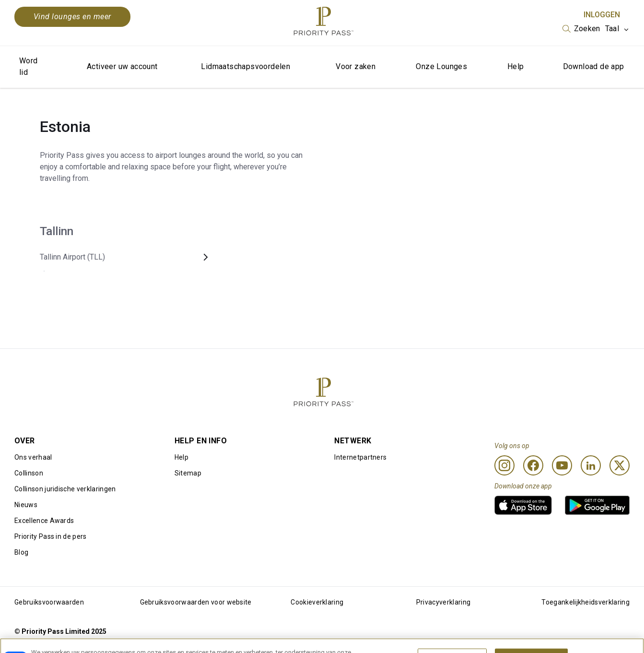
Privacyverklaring (443, 602)
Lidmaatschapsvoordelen (246, 66)
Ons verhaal (33, 457)
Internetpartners (360, 457)
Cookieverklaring (317, 602)
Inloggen (602, 15)
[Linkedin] (591, 465)
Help (516, 66)
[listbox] (581, 29)
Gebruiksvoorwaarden (49, 602)
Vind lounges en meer (72, 17)
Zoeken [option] (587, 29)
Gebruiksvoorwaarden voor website (196, 602)
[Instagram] (504, 465)
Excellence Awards (44, 521)
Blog (21, 552)
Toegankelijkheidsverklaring (585, 602)
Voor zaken (356, 66)
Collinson (29, 473)
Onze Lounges (441, 66)
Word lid (29, 66)
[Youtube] (562, 465)
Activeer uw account (122, 66)
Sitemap (188, 473)
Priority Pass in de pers (51, 536)
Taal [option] (612, 29)
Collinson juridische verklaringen (65, 489)
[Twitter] (620, 465)
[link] (523, 505)
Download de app (594, 66)
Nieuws (26, 505)
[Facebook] (533, 465)
